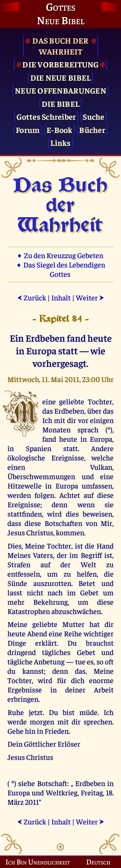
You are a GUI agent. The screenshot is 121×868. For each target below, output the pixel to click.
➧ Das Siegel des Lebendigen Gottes (60, 269)
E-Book (60, 130)
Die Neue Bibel (61, 77)
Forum (28, 130)
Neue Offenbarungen (60, 90)
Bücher (92, 130)
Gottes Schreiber (46, 116)
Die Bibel (60, 103)
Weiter (90, 297)
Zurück (32, 297)
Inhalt (61, 297)
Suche (93, 116)
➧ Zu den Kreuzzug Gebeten (60, 255)
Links (60, 142)
